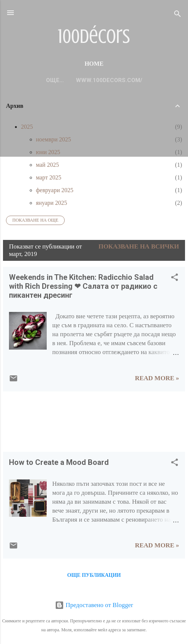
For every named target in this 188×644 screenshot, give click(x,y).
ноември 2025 (53, 139)
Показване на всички (139, 246)
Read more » (157, 378)
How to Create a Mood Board (59, 462)
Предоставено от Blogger (94, 605)
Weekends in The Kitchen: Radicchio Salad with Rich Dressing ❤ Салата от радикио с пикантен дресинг (83, 286)
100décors (94, 37)
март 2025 (49, 177)
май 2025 (47, 165)
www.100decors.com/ (94, 80)
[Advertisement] (26, 421)
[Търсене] (178, 15)
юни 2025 (48, 152)
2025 (27, 127)
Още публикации (94, 575)
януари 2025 (51, 203)
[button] (175, 279)
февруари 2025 (55, 190)
